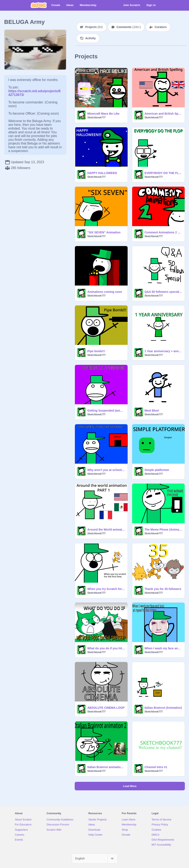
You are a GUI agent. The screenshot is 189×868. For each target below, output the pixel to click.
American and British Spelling (163, 114)
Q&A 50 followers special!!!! (163, 292)
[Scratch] (39, 5)
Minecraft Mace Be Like (103, 114)
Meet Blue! (152, 411)
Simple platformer (157, 470)
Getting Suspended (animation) (106, 411)
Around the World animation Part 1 (106, 530)
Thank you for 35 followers (163, 589)
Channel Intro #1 (156, 767)
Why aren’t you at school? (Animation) (106, 470)
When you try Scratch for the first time (106, 589)
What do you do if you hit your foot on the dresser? (106, 648)
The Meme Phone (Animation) (163, 530)
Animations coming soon (105, 292)
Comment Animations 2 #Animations (163, 232)
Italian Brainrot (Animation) (163, 708)
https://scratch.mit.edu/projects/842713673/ (34, 91)
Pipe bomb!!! (96, 351)
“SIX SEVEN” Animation (104, 232)
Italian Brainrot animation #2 (106, 767)
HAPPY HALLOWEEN (102, 173)
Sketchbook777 (96, 118)
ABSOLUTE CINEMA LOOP (106, 708)
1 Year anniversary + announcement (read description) (163, 351)
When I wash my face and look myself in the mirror (163, 648)
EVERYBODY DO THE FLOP (163, 173)
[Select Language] (95, 858)
